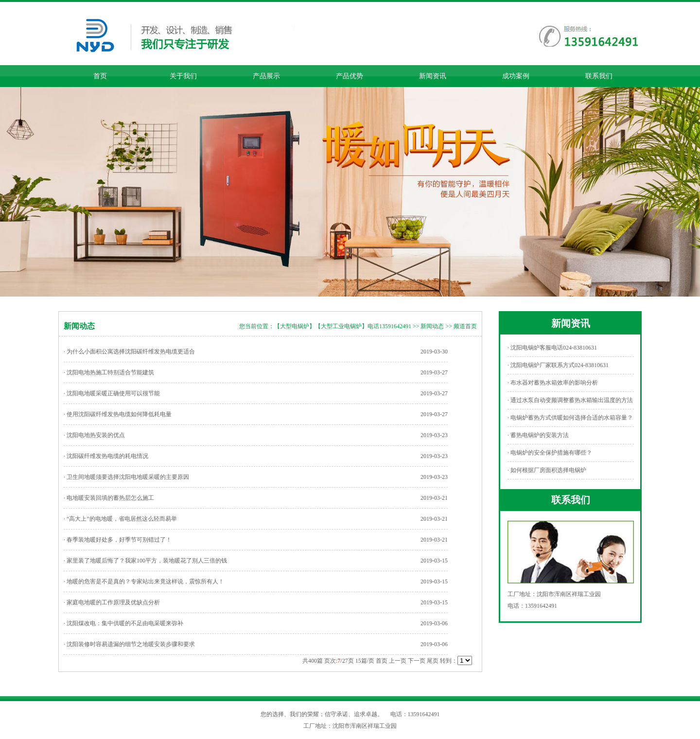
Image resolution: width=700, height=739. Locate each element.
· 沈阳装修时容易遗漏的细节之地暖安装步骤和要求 (129, 644)
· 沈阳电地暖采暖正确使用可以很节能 (112, 393)
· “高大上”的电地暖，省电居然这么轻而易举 (120, 519)
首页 (100, 76)
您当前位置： (257, 326)
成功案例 (516, 76)
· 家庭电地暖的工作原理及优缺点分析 (112, 602)
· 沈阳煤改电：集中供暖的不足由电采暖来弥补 (123, 623)
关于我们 (183, 76)
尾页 (433, 661)
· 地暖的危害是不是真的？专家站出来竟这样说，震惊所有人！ (144, 581)
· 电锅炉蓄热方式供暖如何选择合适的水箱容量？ (570, 418)
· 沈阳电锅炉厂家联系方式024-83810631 (558, 365)
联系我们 (599, 76)
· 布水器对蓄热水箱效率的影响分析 (553, 383)
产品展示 (266, 76)
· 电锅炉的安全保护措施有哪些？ (550, 453)
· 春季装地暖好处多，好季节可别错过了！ (118, 540)
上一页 (398, 661)
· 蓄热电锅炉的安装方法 (538, 435)
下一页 (417, 661)
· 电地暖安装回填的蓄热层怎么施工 (109, 498)
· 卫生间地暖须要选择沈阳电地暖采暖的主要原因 (126, 477)
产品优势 (350, 76)
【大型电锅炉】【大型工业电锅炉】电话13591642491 (343, 326)
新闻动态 (432, 326)
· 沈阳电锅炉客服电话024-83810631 (552, 348)
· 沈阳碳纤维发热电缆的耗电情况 (106, 456)
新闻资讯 (433, 76)
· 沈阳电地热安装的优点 (94, 435)
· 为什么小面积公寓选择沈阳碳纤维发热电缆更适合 (129, 352)
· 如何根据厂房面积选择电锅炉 (547, 470)
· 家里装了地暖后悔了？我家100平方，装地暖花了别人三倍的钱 (145, 561)
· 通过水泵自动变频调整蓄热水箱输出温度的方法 (570, 400)
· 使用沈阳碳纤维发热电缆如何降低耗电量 (118, 414)
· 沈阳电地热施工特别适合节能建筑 (109, 372)
